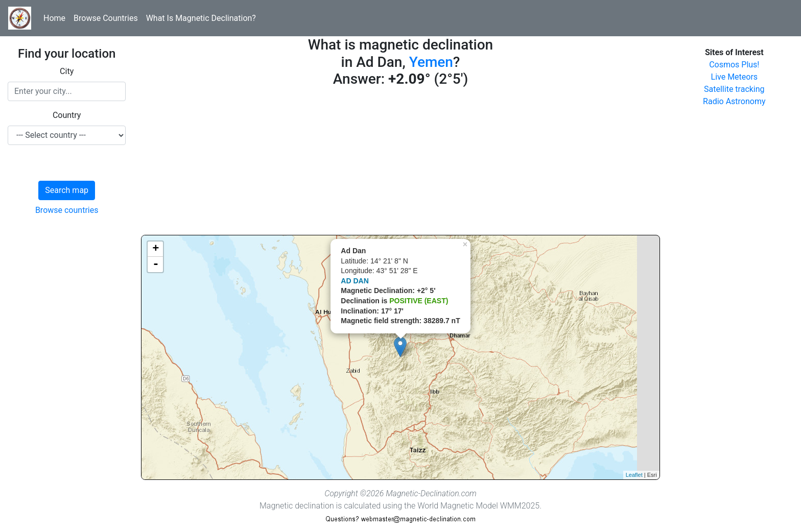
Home (54, 18)
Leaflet (634, 475)
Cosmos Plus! (734, 65)
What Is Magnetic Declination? (201, 18)
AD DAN (355, 281)
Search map (67, 190)
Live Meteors (735, 77)
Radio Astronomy (734, 101)
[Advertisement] (400, 163)
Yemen (431, 62)
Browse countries (67, 210)
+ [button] (156, 249)
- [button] (156, 264)
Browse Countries (106, 18)
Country (67, 115)
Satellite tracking (734, 89)
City (67, 71)
